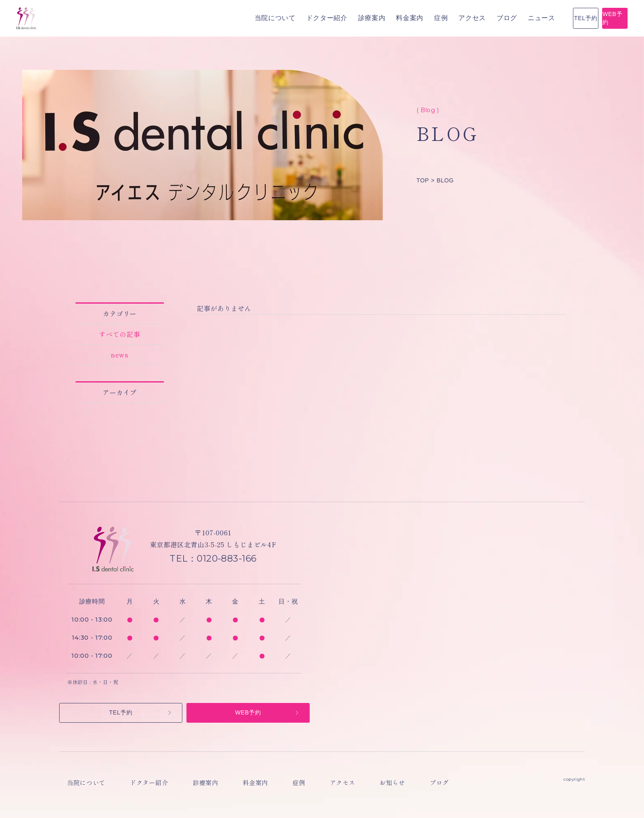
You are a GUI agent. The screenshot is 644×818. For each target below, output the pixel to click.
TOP (423, 180)
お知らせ (349, 787)
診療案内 (267, 18)
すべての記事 (120, 334)
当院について (170, 18)
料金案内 (305, 18)
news (120, 355)
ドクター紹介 (222, 18)
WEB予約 (588, 18)
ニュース (436, 18)
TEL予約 (507, 18)
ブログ (402, 18)
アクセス (367, 18)
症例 (336, 18)
